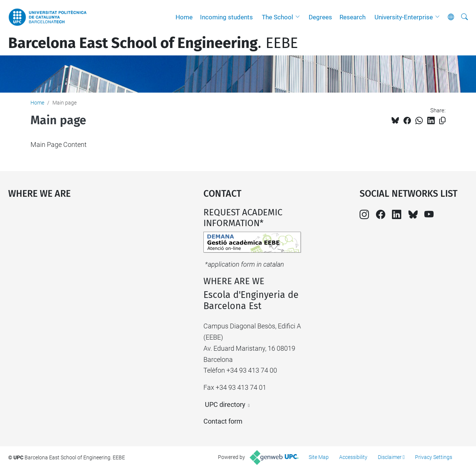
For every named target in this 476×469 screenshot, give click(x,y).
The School (277, 17)
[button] (299, 17)
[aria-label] (464, 17)
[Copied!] (442, 121)
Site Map (319, 457)
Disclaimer (390, 457)
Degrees (320, 17)
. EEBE (153, 43)
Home (184, 17)
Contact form (223, 421)
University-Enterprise (404, 17)
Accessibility (353, 457)
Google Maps (82, 263)
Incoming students (226, 17)
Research (353, 17)
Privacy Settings (434, 457)
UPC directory (225, 404)
